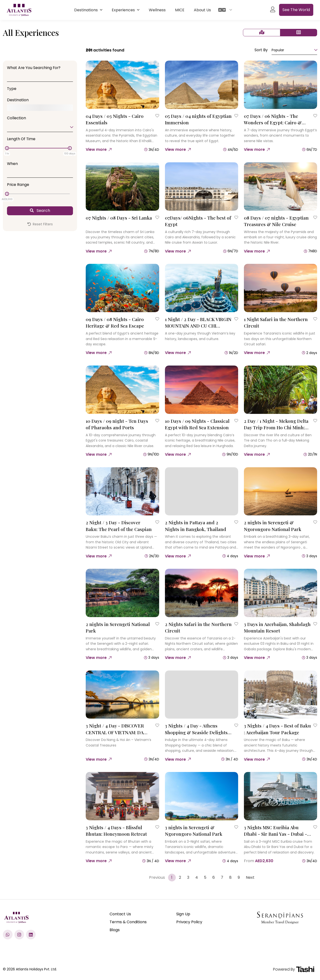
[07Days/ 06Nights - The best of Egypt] (202, 187)
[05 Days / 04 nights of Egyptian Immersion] (202, 85)
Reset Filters (40, 224)
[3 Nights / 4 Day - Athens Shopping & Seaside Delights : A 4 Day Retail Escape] (202, 695)
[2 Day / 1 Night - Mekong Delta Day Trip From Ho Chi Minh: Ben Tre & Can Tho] (281, 390)
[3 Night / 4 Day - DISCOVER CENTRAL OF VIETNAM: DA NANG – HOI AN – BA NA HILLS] (122, 695)
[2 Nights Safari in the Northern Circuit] (202, 593)
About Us (202, 10)
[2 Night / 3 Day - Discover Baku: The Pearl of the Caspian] (122, 491)
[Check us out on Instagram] (19, 935)
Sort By (261, 50)
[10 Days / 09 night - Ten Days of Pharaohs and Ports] (122, 390)
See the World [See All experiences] (296, 10)
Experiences (124, 10)
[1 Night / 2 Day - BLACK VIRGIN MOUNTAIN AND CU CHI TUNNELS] (202, 288)
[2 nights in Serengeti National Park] (122, 593)
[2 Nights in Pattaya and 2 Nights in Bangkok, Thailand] (202, 491)
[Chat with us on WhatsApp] (8, 935)
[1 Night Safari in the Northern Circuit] (281, 288)
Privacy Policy (189, 922)
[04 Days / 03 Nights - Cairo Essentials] (122, 85)
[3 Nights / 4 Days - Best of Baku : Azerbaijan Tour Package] (281, 695)
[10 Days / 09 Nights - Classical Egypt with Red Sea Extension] (202, 390)
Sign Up (183, 914)
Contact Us (120, 914)
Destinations (86, 10)
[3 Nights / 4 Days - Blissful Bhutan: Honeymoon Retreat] (122, 796)
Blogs (115, 930)
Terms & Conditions (128, 922)
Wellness (157, 10)
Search (40, 211)
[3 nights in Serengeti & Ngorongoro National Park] (202, 796)
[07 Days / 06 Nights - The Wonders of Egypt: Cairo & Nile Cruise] (281, 85)
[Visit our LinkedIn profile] (31, 935)
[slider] (7, 148)
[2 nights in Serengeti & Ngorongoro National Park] (281, 491)
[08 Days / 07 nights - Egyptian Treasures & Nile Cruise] (281, 187)
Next (250, 877)
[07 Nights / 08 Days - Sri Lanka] (122, 187)
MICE (180, 10)
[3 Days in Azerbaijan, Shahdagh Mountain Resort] (281, 593)
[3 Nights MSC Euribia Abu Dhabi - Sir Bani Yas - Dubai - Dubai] (281, 796)
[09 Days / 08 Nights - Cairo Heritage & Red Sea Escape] (122, 288)
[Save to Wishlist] (157, 116)
